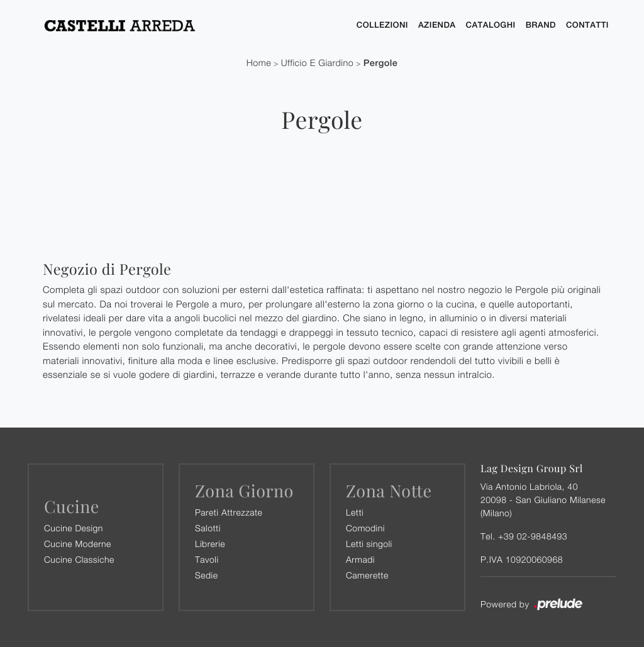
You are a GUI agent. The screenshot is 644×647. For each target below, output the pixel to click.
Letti (355, 512)
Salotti (208, 528)
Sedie (206, 575)
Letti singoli (369, 544)
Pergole (381, 63)
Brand (541, 25)
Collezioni (382, 25)
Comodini (365, 528)
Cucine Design (74, 528)
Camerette (367, 575)
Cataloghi (491, 25)
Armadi (360, 559)
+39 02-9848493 (533, 536)
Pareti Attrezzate (229, 512)
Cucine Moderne (78, 544)
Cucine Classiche (79, 559)
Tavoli (207, 559)
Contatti (587, 25)
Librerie (210, 544)
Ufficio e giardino (318, 63)
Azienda (437, 25)
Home (259, 63)
